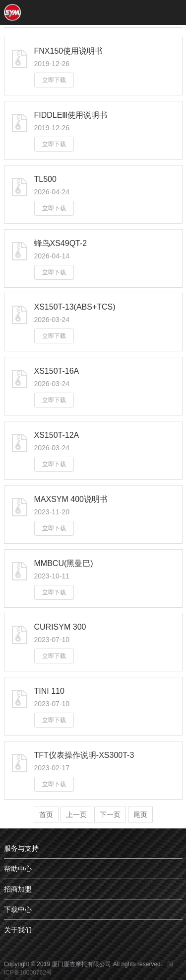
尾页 (140, 815)
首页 (46, 815)
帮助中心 (18, 869)
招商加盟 (18, 889)
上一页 (76, 815)
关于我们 (18, 930)
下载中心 (18, 909)
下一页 (110, 815)
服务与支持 (21, 848)
